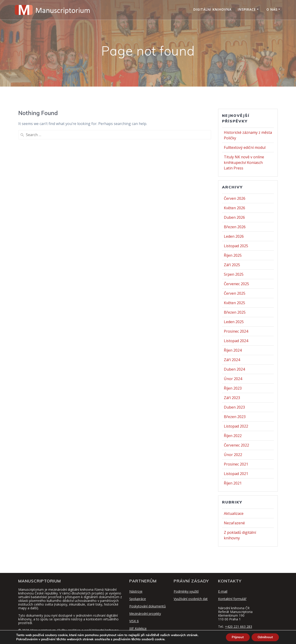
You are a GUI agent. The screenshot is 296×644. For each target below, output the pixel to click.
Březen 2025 (235, 312)
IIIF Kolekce (138, 628)
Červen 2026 (235, 198)
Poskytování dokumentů (148, 606)
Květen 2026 (234, 208)
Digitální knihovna (212, 9)
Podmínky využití (186, 591)
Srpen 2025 (234, 274)
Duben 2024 (234, 369)
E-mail (223, 591)
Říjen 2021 (233, 483)
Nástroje (136, 591)
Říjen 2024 (233, 350)
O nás (272, 9)
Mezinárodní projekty (145, 614)
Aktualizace (234, 513)
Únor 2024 (233, 379)
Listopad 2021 (236, 474)
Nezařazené (234, 523)
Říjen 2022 (233, 436)
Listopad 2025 (236, 246)
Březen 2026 (235, 227)
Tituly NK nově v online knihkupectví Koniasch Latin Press (244, 163)
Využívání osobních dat (191, 599)
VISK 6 (134, 621)
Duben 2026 (234, 217)
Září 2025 (232, 265)
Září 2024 (232, 360)
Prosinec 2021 (236, 464)
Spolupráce (138, 599)
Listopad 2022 (236, 426)
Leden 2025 (234, 322)
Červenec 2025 (236, 284)
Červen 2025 (235, 293)
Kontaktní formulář (232, 599)
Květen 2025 (234, 303)
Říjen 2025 (233, 255)
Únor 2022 (233, 455)
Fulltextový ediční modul (245, 147)
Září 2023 (232, 398)
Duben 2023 (234, 407)
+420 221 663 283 (239, 627)
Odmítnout (264, 637)
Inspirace (247, 9)
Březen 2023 (235, 417)
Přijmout (234, 637)
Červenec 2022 (236, 445)
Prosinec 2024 (236, 331)
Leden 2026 (234, 236)
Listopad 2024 (236, 341)
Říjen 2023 (233, 388)
